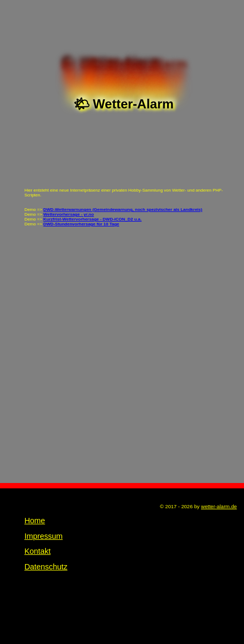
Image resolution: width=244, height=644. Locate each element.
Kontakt (37, 551)
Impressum (43, 536)
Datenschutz (46, 567)
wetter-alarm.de (219, 506)
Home (34, 521)
